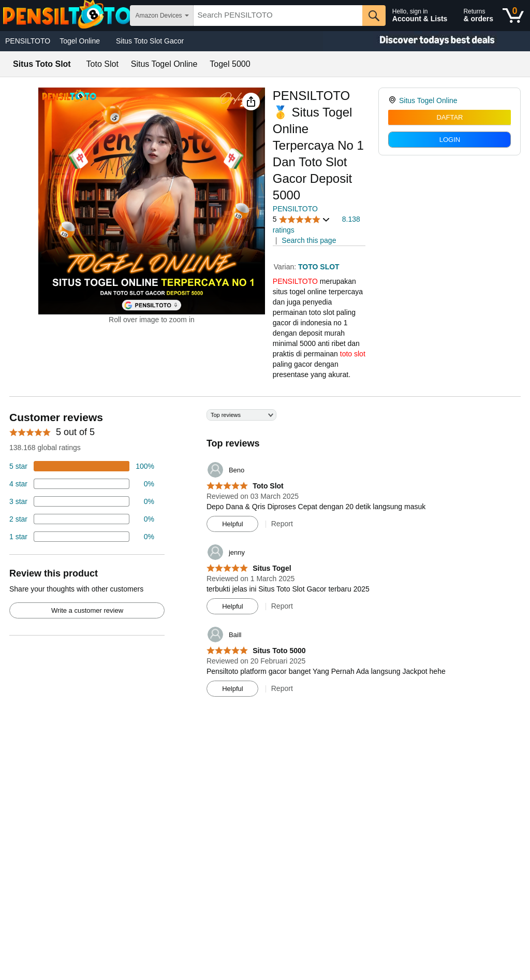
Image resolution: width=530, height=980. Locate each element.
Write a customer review (87, 610)
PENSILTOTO (28, 41)
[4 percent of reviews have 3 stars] (82, 501)
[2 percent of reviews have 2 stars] (82, 519)
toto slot (353, 354)
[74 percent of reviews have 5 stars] (82, 466)
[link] (394, 100)
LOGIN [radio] (450, 140)
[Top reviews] (265, 557)
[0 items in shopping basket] (513, 16)
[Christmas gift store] (426, 41)
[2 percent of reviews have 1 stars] (82, 537)
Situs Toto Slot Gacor (150, 41)
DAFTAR (450, 117)
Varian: (286, 267)
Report (282, 524)
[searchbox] (278, 16)
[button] (251, 102)
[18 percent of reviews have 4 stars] (82, 484)
